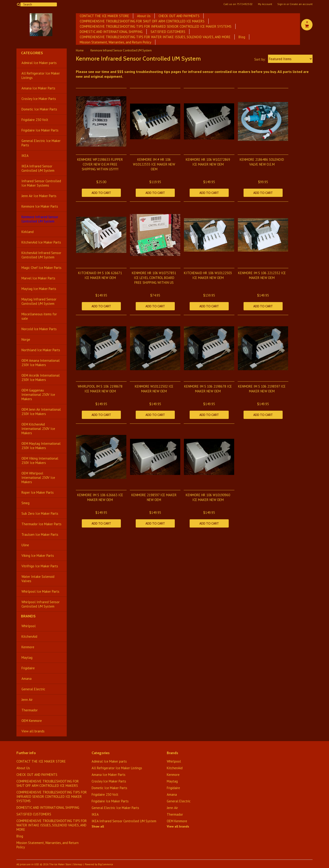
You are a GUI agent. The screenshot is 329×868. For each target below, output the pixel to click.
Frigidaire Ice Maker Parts (40, 130)
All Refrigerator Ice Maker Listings (41, 75)
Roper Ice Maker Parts (38, 492)
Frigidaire (28, 668)
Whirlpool (29, 626)
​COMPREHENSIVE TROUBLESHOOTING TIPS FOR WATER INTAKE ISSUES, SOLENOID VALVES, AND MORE (155, 37)
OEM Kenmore (32, 721)
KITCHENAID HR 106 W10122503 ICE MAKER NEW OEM (208, 275)
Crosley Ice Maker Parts (39, 99)
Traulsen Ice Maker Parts (40, 534)
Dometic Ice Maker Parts (39, 109)
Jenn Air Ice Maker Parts (39, 196)
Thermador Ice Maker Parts (41, 524)
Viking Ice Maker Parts (38, 556)
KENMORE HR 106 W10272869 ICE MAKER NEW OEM (208, 162)
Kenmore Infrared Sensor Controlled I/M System (40, 219)
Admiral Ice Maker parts (39, 63)
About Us (144, 16)
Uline (25, 545)
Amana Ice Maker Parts (38, 88)
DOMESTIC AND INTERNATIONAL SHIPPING (111, 32)
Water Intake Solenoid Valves (38, 579)
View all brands (33, 731)
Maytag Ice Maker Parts (39, 289)
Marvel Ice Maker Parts (38, 278)
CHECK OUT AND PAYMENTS (179, 16)
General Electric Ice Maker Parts (41, 143)
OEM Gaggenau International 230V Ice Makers (38, 395)
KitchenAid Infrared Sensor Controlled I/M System (41, 255)
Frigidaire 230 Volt (35, 120)
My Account (265, 4)
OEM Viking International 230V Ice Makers (40, 461)
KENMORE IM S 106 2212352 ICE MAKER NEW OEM (262, 275)
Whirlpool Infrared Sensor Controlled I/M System (41, 604)
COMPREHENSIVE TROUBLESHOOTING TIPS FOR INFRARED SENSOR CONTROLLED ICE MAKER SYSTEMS (156, 26)
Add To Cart (101, 193)
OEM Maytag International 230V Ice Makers (41, 446)
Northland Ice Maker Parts (41, 350)
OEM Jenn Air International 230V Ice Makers (41, 412)
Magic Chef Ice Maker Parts (41, 268)
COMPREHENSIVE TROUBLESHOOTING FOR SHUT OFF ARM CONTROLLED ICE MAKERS (142, 21)
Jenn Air (27, 700)
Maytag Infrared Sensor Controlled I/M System (39, 301)
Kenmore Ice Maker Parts (40, 206)
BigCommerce (106, 864)
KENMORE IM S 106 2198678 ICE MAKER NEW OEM (208, 389)
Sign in (282, 4)
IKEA (25, 156)
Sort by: (260, 59)
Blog (242, 37)
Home (80, 50)
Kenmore (28, 647)
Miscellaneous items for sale (39, 316)
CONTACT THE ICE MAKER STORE (104, 16)
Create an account (301, 4)
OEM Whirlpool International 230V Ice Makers (38, 478)
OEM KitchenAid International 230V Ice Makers (38, 429)
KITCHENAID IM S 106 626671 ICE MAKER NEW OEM (100, 275)
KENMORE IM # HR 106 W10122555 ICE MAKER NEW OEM (154, 164)
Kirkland (28, 232)
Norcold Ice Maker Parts (39, 329)
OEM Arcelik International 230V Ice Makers (41, 378)
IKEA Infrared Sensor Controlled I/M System (38, 168)
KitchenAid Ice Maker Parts (41, 242)
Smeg (25, 503)
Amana (27, 679)
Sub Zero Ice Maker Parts (40, 513)
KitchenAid (29, 636)
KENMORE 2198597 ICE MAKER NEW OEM (154, 497)
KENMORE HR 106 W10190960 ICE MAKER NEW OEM (208, 497)
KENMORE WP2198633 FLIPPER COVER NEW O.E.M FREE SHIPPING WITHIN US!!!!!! (100, 164)
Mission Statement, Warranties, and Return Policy (115, 42)
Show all (98, 826)
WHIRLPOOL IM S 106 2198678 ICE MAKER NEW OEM (100, 389)
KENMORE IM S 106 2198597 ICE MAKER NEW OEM (262, 389)
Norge (26, 339)
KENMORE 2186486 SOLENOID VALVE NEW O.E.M (262, 162)
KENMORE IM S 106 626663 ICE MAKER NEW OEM (100, 497)
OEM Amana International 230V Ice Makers (41, 363)
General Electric (33, 689)
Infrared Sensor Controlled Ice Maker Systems (41, 183)
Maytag (27, 658)
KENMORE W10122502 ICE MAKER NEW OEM (154, 389)
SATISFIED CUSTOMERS (168, 32)
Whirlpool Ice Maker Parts (40, 591)
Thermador (30, 710)
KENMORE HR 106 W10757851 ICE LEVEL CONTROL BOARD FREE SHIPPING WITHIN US (154, 278)
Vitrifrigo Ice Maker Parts (40, 566)
